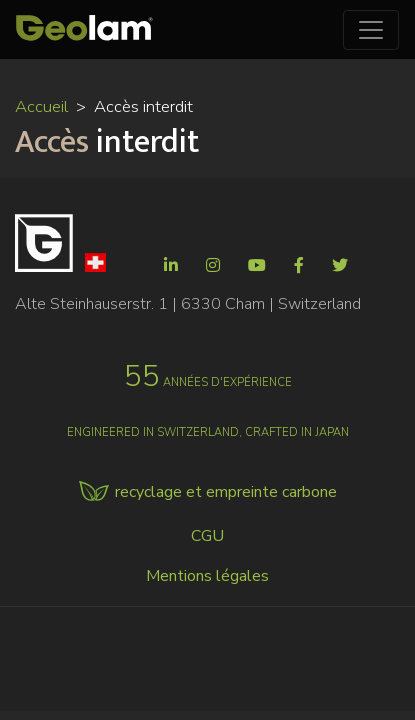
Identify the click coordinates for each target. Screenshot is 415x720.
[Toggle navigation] (371, 30)
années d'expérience (208, 382)
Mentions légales (207, 576)
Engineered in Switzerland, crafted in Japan (208, 432)
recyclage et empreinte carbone (226, 492)
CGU (207, 536)
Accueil (41, 106)
